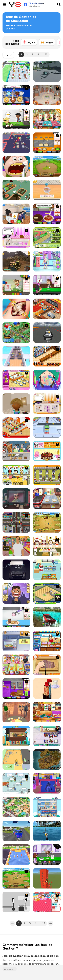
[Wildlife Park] (16, 807)
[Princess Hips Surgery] (16, 309)
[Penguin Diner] (16, 783)
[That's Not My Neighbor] (16, 499)
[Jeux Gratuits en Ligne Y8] (15, 5)
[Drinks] (16, 475)
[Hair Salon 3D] (16, 404)
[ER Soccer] (47, 261)
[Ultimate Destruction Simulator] (47, 878)
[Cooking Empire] (47, 712)
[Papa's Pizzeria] (16, 285)
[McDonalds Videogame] (16, 427)
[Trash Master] (16, 760)
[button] (10, 29)
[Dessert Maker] (47, 190)
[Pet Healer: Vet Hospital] (16, 855)
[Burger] (47, 42)
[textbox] (8, 55)
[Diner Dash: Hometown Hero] (47, 736)
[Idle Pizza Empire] (16, 736)
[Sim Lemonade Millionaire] (47, 238)
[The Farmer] (16, 333)
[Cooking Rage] (47, 119)
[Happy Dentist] (16, 166)
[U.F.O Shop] (47, 475)
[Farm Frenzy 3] (47, 522)
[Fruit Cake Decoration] (47, 451)
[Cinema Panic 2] (47, 309)
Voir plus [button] (8, 969)
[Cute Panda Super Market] (47, 570)
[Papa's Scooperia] (16, 617)
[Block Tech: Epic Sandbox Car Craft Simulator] (47, 333)
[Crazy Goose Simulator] (16, 190)
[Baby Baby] (47, 902)
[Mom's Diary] (16, 665)
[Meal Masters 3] (16, 238)
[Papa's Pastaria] (47, 214)
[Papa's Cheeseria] (16, 688)
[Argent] (29, 42)
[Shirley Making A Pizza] (47, 665)
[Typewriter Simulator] (16, 570)
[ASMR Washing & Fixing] (47, 688)
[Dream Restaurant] (16, 71)
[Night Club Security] (47, 783)
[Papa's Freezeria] (47, 855)
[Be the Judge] (16, 712)
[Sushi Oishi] (47, 546)
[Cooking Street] (47, 499)
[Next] (55, 41)
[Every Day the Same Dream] (16, 902)
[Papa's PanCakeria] (47, 143)
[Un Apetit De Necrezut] (47, 356)
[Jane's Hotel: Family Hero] (47, 95)
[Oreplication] (47, 71)
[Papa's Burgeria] (16, 119)
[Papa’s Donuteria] (16, 95)
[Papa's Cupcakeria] (47, 285)
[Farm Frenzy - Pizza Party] (16, 878)
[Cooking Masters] (47, 404)
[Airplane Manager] (16, 356)
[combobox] (8, 55)
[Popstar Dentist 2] (16, 593)
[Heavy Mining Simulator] (16, 261)
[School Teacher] (16, 214)
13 (46, 54)
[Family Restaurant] (16, 380)
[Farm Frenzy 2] (47, 166)
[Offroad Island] (47, 617)
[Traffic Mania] (16, 522)
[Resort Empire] (47, 593)
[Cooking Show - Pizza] (16, 641)
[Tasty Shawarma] (16, 451)
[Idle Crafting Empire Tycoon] (47, 760)
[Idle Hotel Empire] (47, 807)
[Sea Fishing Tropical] (47, 831)
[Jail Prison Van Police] (16, 831)
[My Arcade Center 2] (16, 143)
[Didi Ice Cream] (47, 641)
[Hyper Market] (47, 427)
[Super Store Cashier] (16, 546)
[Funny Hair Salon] (47, 380)
